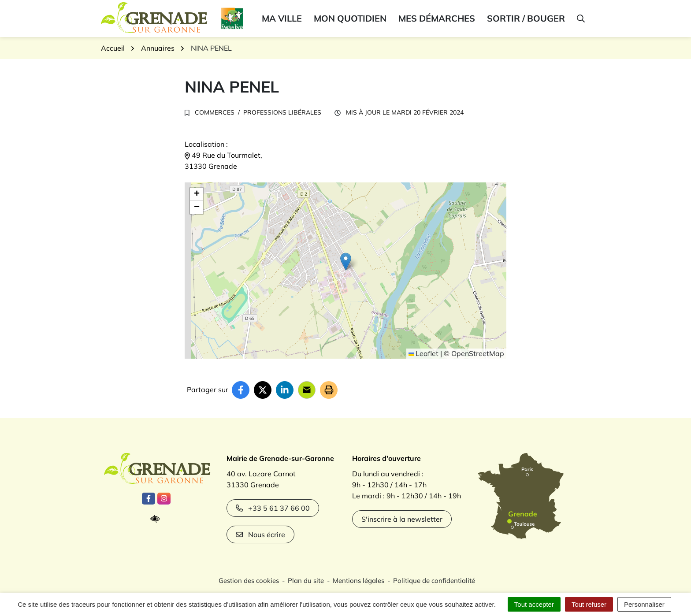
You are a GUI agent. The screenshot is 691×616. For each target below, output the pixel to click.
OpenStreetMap (478, 353)
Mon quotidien (350, 18)
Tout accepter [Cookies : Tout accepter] (534, 604)
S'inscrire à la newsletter (402, 519)
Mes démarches (437, 18)
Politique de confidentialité (434, 581)
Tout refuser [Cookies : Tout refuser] (589, 604)
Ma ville (282, 18)
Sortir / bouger (526, 18)
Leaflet (424, 353)
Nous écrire (260, 534)
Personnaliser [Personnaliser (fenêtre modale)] (644, 604)
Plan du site (306, 581)
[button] (580, 19)
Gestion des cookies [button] (249, 581)
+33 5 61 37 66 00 (273, 508)
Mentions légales (359, 581)
